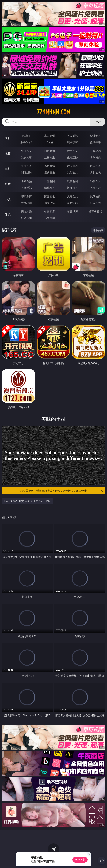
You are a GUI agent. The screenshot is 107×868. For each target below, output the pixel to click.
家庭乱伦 (50, 196)
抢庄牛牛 (95, 142)
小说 (8, 199)
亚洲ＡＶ (26, 151)
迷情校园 (26, 203)
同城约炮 (26, 212)
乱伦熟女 (72, 172)
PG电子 (27, 136)
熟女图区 (72, 188)
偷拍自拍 (50, 166)
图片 (8, 184)
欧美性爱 (95, 166)
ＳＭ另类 (95, 157)
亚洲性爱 (26, 166)
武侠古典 (95, 196)
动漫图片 (95, 181)
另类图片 (95, 188)
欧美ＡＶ (72, 151)
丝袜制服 (50, 157)
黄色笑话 (72, 203)
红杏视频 (26, 218)
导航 (8, 214)
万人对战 (72, 136)
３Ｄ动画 (95, 151)
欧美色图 (72, 181)
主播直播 (72, 157)
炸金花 (50, 142)
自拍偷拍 (50, 151)
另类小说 (50, 203)
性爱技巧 (95, 203)
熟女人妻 (26, 157)
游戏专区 (95, 136)
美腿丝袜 (26, 188)
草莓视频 (72, 212)
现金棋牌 (72, 142)
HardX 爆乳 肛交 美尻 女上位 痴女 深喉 (27, 501)
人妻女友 (72, 196)
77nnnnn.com (53, 112)
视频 (8, 154)
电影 (8, 169)
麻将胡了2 (26, 142)
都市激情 (26, 196)
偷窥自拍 (26, 181)
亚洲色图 (50, 181)
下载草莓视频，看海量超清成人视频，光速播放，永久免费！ (61, 491)
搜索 (98, 122)
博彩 (8, 138)
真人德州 (50, 136)
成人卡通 (72, 166)
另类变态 (95, 172)
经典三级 (50, 172)
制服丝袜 (26, 172)
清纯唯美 (50, 188)
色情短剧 (50, 218)
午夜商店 (50, 212)
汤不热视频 (95, 212)
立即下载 (80, 860)
